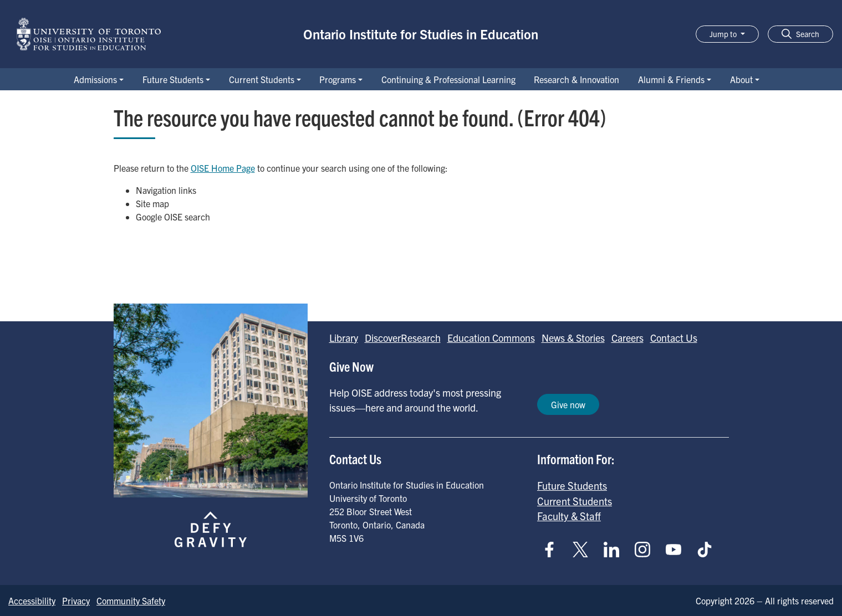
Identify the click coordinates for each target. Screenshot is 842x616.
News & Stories (573, 338)
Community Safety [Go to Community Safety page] (131, 600)
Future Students (173, 79)
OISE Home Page (223, 168)
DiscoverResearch (403, 338)
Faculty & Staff (569, 516)
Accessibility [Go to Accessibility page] (32, 600)
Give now (568, 404)
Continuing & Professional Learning (448, 79)
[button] (800, 34)
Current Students (262, 79)
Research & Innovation (576, 79)
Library (344, 338)
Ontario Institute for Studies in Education (421, 34)
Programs (338, 79)
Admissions (95, 79)
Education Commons (491, 338)
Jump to (724, 34)
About (741, 79)
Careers (627, 338)
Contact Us (674, 338)
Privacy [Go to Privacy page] (76, 600)
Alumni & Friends (671, 79)
